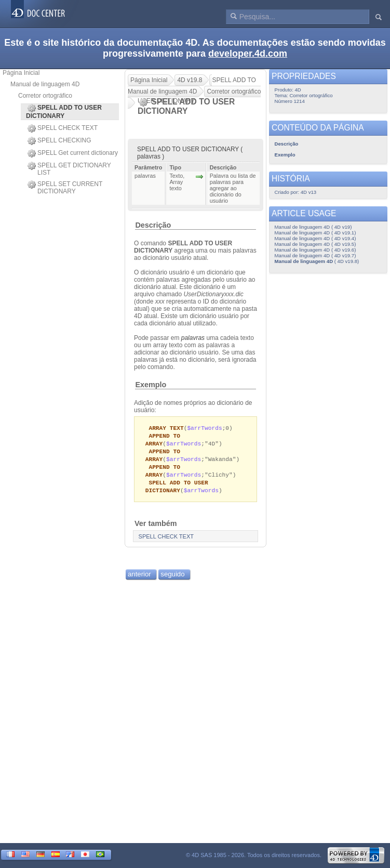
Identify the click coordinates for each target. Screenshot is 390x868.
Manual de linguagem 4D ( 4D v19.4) (315, 238)
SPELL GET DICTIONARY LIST (69, 169)
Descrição (153, 225)
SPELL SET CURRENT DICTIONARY (65, 188)
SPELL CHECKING (59, 141)
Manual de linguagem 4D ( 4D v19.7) (315, 255)
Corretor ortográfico (45, 96)
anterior (139, 579)
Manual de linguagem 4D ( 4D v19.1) (315, 233)
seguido (172, 579)
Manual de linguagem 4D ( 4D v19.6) (315, 250)
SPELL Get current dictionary (73, 153)
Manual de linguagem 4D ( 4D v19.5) (315, 244)
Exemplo (151, 385)
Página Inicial (21, 73)
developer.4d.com (248, 54)
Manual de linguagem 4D (45, 84)
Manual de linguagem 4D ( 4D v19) (313, 227)
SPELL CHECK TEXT (63, 128)
